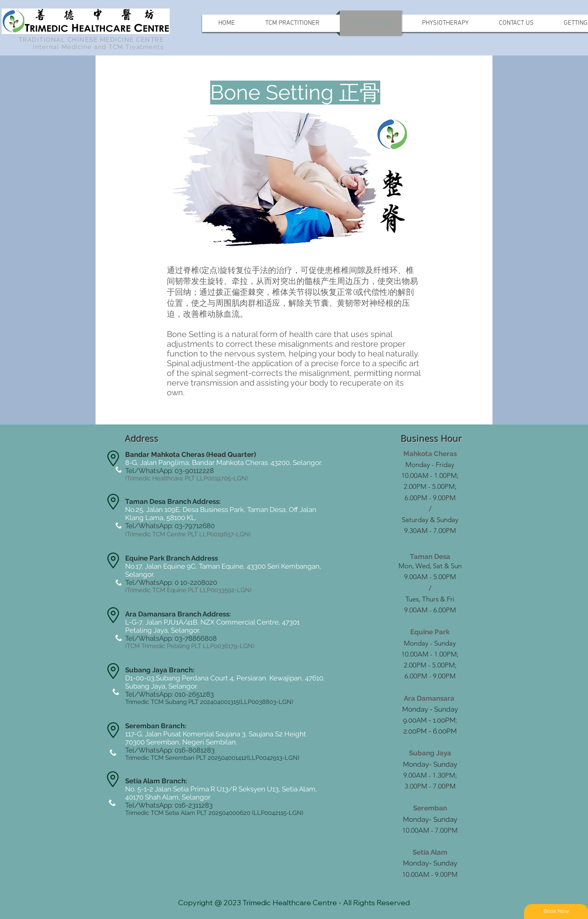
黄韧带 (349, 303)
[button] (249, 93)
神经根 (381, 303)
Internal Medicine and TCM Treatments (98, 47)
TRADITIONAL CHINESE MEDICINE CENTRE (91, 40)
